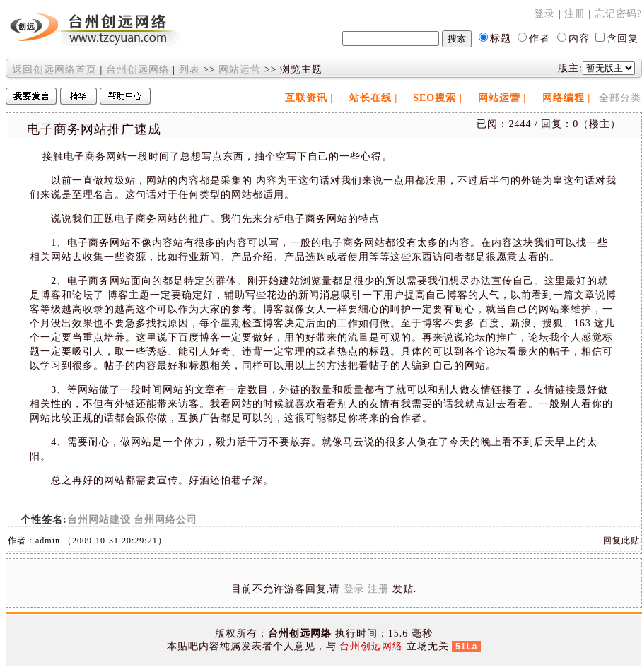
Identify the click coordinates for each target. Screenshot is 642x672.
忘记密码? (618, 14)
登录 (544, 14)
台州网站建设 (99, 520)
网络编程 (564, 98)
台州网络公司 (165, 520)
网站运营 (240, 70)
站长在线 (370, 98)
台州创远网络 (138, 70)
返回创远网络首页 (54, 70)
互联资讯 (306, 98)
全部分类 (620, 98)
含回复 (623, 39)
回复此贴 (621, 541)
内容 (579, 39)
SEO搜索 (434, 98)
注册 (575, 14)
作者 (539, 39)
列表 (189, 70)
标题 (501, 39)
